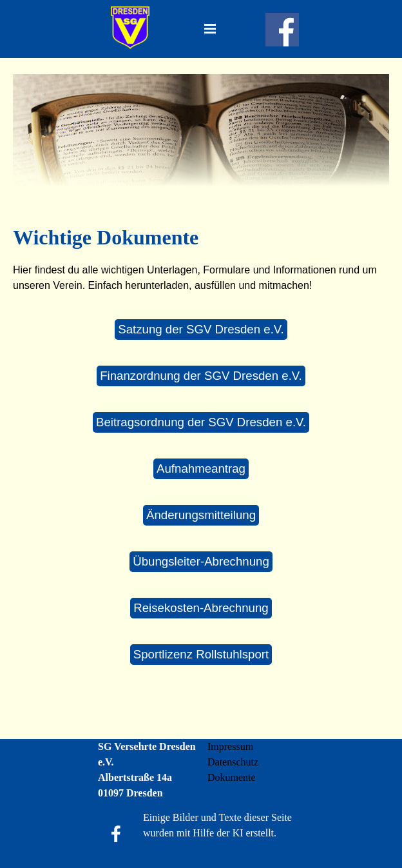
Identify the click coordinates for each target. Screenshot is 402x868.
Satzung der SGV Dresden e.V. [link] (201, 329)
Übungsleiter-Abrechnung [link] (201, 561)
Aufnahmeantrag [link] (201, 469)
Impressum (230, 746)
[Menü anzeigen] (210, 28)
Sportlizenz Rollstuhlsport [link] (201, 654)
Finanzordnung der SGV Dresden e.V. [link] (201, 376)
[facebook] (282, 30)
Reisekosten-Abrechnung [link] (201, 608)
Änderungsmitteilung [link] (201, 515)
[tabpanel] (201, 258)
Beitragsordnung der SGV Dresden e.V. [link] (201, 422)
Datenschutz (233, 762)
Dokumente (232, 777)
